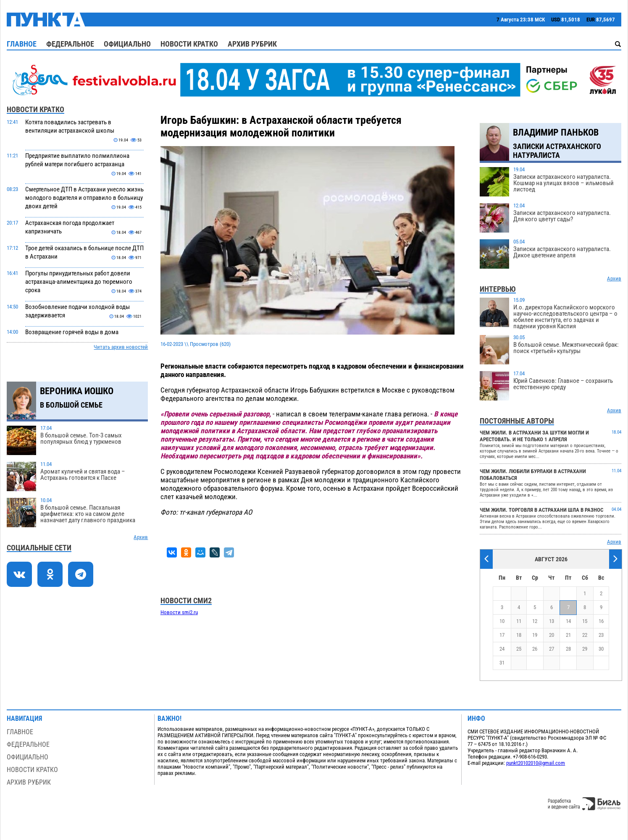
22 (585, 635)
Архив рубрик (252, 44)
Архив (141, 537)
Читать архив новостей (121, 347)
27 (552, 649)
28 (568, 649)
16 (601, 621)
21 (568, 635)
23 (601, 635)
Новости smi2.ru (179, 612)
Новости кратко (189, 44)
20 (552, 635)
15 (585, 621)
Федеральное (70, 44)
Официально (127, 44)
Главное (22, 44)
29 (585, 649)
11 (519, 621)
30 (601, 649)
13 (552, 621)
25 (519, 649)
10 (502, 621)
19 (535, 635)
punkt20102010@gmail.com (536, 763)
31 (502, 663)
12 (535, 621)
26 (535, 649)
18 (519, 635)
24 (502, 649)
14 (568, 621)
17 (502, 635)
